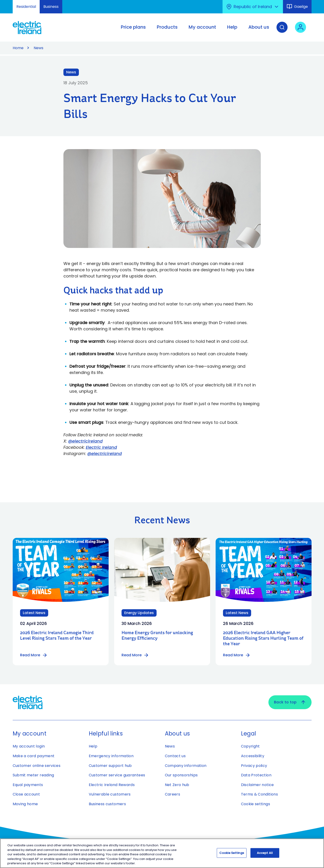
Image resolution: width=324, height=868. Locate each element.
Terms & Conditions (259, 794)
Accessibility (253, 756)
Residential (26, 7)
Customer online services (37, 766)
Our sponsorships (181, 775)
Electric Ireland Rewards (112, 785)
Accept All (265, 854)
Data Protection (256, 775)
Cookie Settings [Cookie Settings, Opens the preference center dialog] (232, 854)
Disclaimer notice (257, 785)
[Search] (282, 31)
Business (51, 7)
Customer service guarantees (117, 775)
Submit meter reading (33, 775)
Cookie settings (256, 804)
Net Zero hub (177, 785)
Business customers (107, 804)
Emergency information (111, 756)
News (39, 48)
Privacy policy (254, 766)
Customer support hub (110, 766)
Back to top (290, 702)
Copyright (250, 746)
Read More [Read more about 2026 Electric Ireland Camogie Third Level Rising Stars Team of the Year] (34, 655)
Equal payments (28, 785)
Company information (186, 766)
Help (93, 746)
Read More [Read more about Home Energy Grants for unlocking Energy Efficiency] (135, 655)
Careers (173, 794)
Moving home (25, 804)
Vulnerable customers (110, 794)
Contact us (175, 756)
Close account (26, 794)
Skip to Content (7, 3)
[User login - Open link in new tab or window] (300, 31)
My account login (29, 746)
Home (18, 48)
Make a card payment (34, 756)
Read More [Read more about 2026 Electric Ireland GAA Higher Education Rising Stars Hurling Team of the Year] (237, 655)
